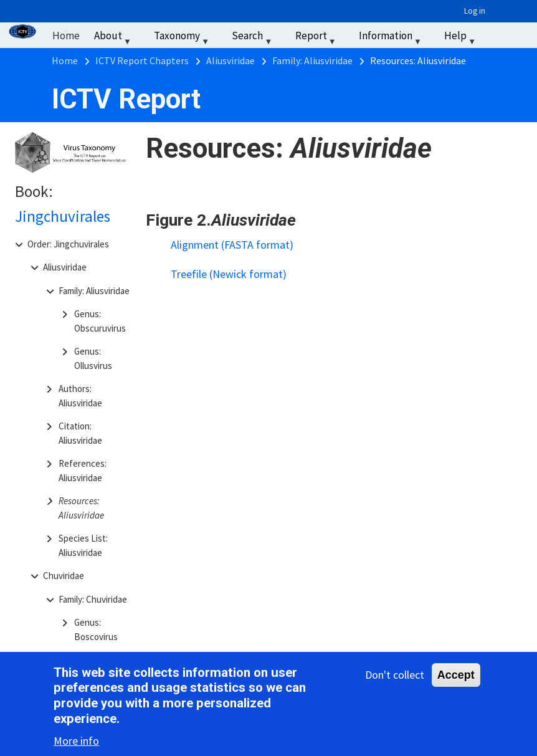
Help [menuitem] (461, 38)
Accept (456, 677)
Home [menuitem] (66, 36)
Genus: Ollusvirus (93, 358)
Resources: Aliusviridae (81, 508)
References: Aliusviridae (83, 471)
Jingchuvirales (63, 216)
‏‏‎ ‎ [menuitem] (499, 36)
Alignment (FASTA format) (232, 245)
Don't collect (395, 677)
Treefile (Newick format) (229, 274)
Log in (475, 11)
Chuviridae (64, 576)
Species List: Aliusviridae (83, 545)
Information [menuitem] (392, 38)
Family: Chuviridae (93, 599)
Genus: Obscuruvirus (100, 321)
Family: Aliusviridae (94, 291)
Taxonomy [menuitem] (183, 38)
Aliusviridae (65, 267)
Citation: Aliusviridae (80, 433)
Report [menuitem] (317, 38)
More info (76, 743)
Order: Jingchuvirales (68, 244)
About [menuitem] (114, 38)
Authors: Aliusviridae (80, 396)
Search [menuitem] (253, 38)
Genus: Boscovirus (96, 629)
